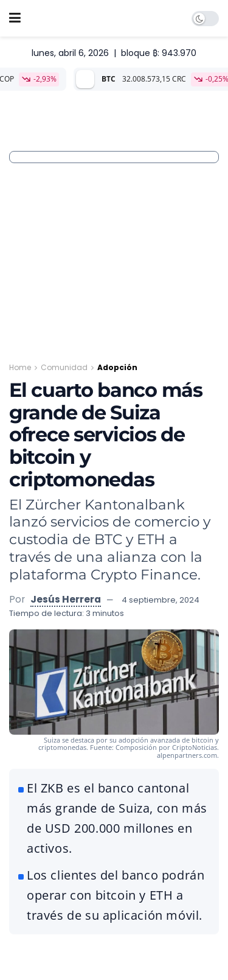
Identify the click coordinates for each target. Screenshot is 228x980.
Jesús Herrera (66, 599)
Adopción (117, 367)
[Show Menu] (15, 18)
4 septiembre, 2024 (161, 600)
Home (20, 367)
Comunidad (64, 367)
